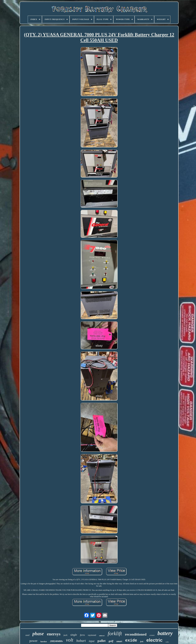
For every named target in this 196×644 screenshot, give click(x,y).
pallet (102, 641)
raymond (92, 635)
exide (131, 640)
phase (38, 634)
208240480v (56, 641)
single (74, 635)
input (92, 641)
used (27, 635)
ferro (82, 635)
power (33, 641)
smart (119, 641)
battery (165, 633)
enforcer (102, 636)
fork (142, 642)
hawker (44, 641)
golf (111, 641)
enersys (54, 634)
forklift (115, 633)
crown (152, 635)
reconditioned (136, 634)
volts (167, 642)
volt (70, 640)
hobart (81, 641)
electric (154, 640)
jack (65, 635)
